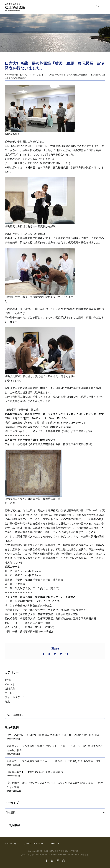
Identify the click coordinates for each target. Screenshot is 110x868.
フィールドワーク (15, 697)
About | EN (56, 844)
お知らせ (37, 75)
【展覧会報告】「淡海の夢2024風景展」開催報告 (35, 772)
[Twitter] (10, 825)
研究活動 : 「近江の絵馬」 (91, 75)
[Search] (9, 715)
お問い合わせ (10, 844)
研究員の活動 (72, 75)
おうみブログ (26, 75)
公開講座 (10, 689)
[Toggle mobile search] (97, 5)
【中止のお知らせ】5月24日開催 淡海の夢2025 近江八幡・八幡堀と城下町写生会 (53, 735)
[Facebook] (6, 825)
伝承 (7, 702)
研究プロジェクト (58, 75)
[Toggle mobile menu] (104, 5)
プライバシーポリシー (33, 844)
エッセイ (10, 693)
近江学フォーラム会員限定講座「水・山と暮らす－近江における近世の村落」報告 (54, 761)
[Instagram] (14, 825)
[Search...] (55, 715)
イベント (45, 75)
